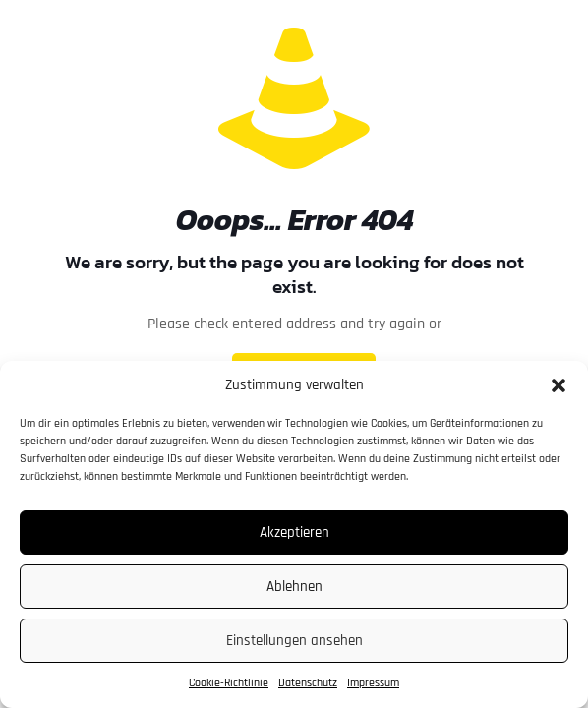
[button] (559, 385)
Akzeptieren (294, 532)
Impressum (373, 683)
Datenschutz (308, 683)
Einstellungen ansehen (294, 641)
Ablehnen (294, 587)
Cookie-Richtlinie (229, 683)
